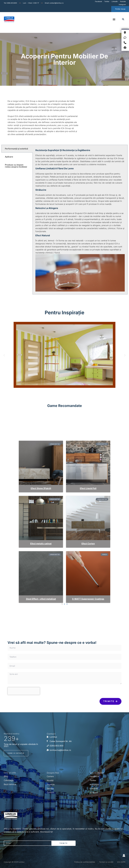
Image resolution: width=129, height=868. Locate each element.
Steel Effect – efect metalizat (52, 563)
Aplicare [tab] (9, 157)
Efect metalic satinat (52, 534)
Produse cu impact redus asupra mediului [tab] (16, 166)
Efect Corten (77, 534)
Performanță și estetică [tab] (16, 149)
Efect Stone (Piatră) (52, 505)
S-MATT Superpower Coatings (77, 563)
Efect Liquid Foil (77, 505)
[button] (114, 19)
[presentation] (24, 691)
